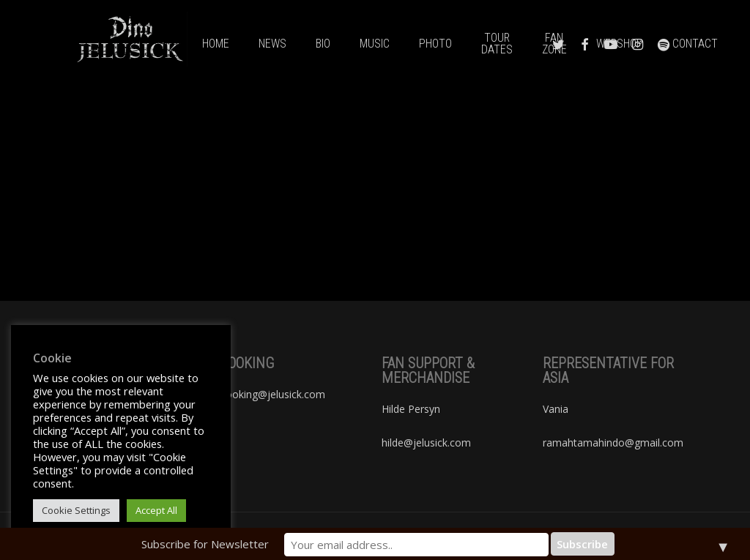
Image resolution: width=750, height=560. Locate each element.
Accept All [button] (156, 510)
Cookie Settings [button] (76, 510)
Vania (556, 409)
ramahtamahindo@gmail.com (613, 443)
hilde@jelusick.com (426, 443)
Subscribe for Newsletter (249, 544)
